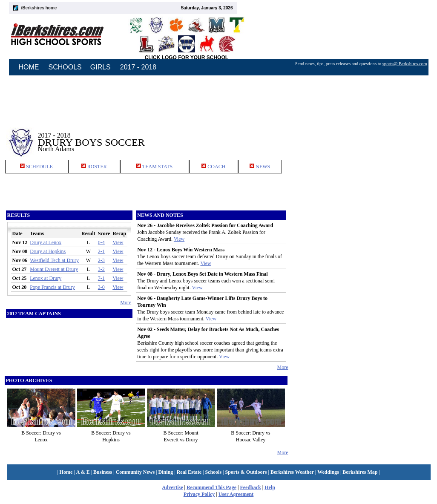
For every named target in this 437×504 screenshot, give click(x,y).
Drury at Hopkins (48, 251)
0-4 (101, 242)
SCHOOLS (65, 67)
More (126, 302)
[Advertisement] (361, 136)
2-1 (101, 251)
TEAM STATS (157, 167)
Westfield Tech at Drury (54, 260)
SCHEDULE (39, 167)
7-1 (101, 278)
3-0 (101, 287)
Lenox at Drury (46, 278)
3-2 (101, 269)
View (118, 242)
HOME (29, 67)
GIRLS (101, 67)
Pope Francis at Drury (52, 287)
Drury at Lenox (46, 242)
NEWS (263, 167)
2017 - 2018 (138, 67)
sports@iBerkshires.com (405, 64)
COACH (216, 167)
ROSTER (97, 167)
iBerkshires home (39, 8)
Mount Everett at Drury (54, 269)
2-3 (101, 260)
